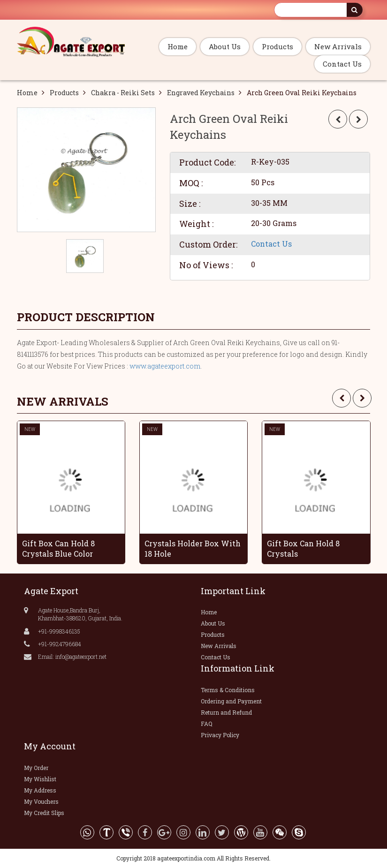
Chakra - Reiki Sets (123, 93)
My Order (36, 768)
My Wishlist (40, 779)
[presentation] (341, 398)
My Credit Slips (44, 813)
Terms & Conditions (228, 690)
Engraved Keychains (201, 93)
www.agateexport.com (165, 366)
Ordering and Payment (231, 701)
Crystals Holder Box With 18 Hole (193, 549)
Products (277, 46)
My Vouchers (41, 801)
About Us (225, 46)
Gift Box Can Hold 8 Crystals (303, 549)
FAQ (207, 724)
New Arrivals (338, 46)
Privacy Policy (220, 735)
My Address (40, 790)
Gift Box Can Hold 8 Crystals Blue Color (58, 549)
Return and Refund (226, 712)
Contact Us (342, 64)
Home (178, 46)
